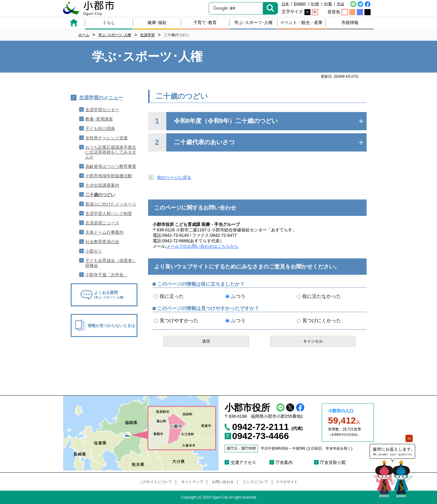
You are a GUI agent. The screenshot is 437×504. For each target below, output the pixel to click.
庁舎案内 (284, 462)
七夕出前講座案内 (102, 185)
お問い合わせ (223, 482)
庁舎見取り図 (333, 462)
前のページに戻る (174, 177)
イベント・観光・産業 (301, 22)
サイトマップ (192, 482)
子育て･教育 (205, 22)
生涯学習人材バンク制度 (109, 213)
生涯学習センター (102, 110)
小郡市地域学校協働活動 (109, 176)
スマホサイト (287, 482)
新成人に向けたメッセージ (111, 204)
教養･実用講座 (99, 119)
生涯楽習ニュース (102, 223)
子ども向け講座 (100, 128)
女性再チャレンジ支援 (107, 138)
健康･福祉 (157, 22)
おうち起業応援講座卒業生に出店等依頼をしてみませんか (111, 152)
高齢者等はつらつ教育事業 (111, 166)
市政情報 (350, 22)
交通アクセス (243, 462)
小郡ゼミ (94, 251)
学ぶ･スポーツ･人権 (253, 22)
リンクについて (256, 482)
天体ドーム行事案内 (104, 232)
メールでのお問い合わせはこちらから (202, 246)
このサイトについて (156, 482)
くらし (109, 22)
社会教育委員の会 (102, 242)
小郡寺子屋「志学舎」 (107, 275)
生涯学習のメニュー (101, 98)
